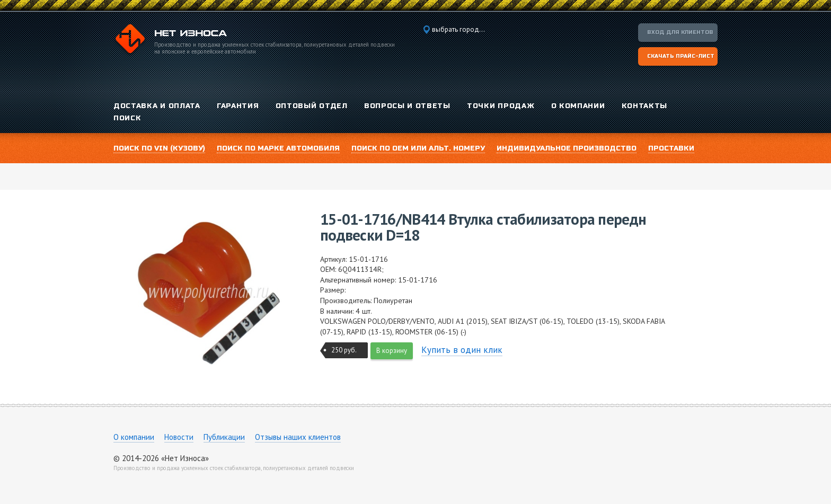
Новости (179, 437)
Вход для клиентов (680, 32)
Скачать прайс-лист (681, 56)
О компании (134, 437)
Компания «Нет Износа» (170, 40)
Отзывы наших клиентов (298, 437)
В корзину (392, 351)
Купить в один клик (462, 350)
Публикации (224, 437)
